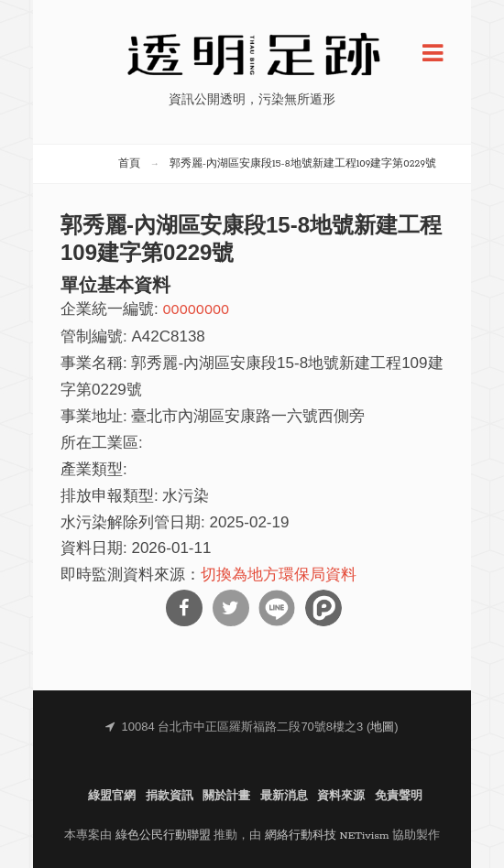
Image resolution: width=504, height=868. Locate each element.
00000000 (196, 310)
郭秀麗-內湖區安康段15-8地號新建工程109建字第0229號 (303, 164)
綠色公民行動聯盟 (163, 835)
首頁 (129, 164)
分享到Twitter (231, 608)
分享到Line (277, 608)
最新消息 (284, 796)
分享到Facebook (184, 608)
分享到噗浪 (323, 608)
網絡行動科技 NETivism (327, 835)
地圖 (382, 727)
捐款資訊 (170, 796)
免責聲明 (399, 796)
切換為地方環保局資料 (279, 575)
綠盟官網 (112, 796)
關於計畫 (226, 796)
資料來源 (341, 796)
